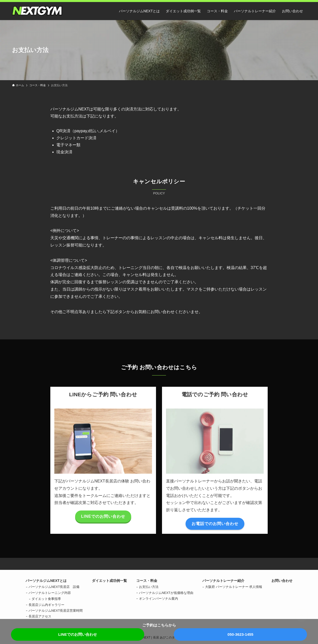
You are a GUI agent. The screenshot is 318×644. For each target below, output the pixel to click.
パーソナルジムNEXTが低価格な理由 (166, 593)
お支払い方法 (149, 587)
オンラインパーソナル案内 (158, 599)
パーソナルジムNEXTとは (46, 581)
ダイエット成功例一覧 (109, 581)
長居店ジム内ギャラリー (46, 605)
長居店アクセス (40, 616)
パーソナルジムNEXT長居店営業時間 (56, 611)
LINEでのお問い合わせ (77, 634)
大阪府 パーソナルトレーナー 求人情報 (234, 587)
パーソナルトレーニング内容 (50, 593)
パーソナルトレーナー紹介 (223, 581)
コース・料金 (147, 581)
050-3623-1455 (240, 634)
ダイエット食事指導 (46, 599)
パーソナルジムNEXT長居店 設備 (54, 587)
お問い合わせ (282, 581)
